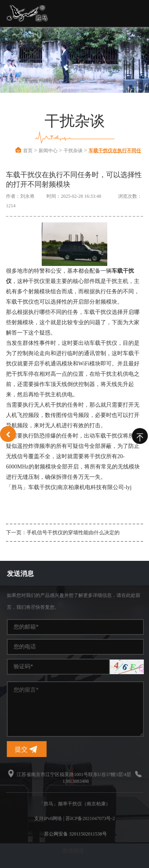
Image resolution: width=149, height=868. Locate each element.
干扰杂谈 (73, 151)
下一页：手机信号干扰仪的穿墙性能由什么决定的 (63, 532)
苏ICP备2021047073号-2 (90, 818)
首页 (28, 151)
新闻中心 (48, 151)
